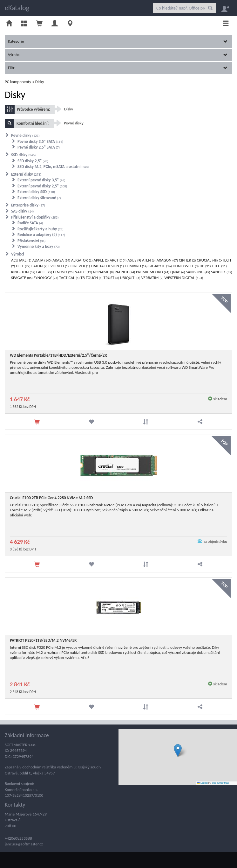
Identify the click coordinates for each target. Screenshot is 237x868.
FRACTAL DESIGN (107, 266)
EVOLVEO (58, 266)
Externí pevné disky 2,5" (42, 186)
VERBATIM (152, 278)
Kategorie (118, 41)
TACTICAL (69, 278)
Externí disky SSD (36, 192)
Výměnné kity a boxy (39, 246)
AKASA (61, 260)
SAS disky (22, 211)
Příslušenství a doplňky (35, 217)
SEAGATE (22, 278)
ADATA (42, 260)
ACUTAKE (21, 260)
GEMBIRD (136, 266)
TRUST (111, 278)
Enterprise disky (28, 205)
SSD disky (23, 155)
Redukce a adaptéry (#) (41, 235)
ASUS (134, 260)
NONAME (103, 272)
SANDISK (221, 272)
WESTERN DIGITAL (184, 278)
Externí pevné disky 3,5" (41, 180)
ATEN (149, 260)
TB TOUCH (92, 278)
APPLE (101, 260)
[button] (178, 750)
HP (205, 266)
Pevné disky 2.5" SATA (39, 147)
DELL (23, 266)
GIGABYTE (160, 266)
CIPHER (187, 260)
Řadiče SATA (30, 223)
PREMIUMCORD (153, 272)
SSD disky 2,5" (33, 161)
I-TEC (219, 266)
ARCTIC (118, 260)
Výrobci (118, 55)
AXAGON (167, 260)
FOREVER (80, 266)
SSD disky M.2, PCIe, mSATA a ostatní (53, 167)
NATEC (83, 272)
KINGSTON (23, 272)
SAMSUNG (198, 272)
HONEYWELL (186, 266)
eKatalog (17, 8)
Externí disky (26, 174)
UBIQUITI (130, 278)
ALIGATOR (82, 260)
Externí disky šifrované (39, 198)
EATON (40, 266)
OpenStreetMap (220, 783)
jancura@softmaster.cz (24, 844)
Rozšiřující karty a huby (41, 229)
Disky (40, 82)
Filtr (118, 68)
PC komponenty (18, 82)
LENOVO (63, 272)
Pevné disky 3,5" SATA (40, 141)
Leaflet (202, 783)
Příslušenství (31, 241)
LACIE (44, 272)
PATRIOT (125, 272)
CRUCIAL (207, 260)
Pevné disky (25, 135)
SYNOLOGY (46, 278)
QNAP (178, 272)
